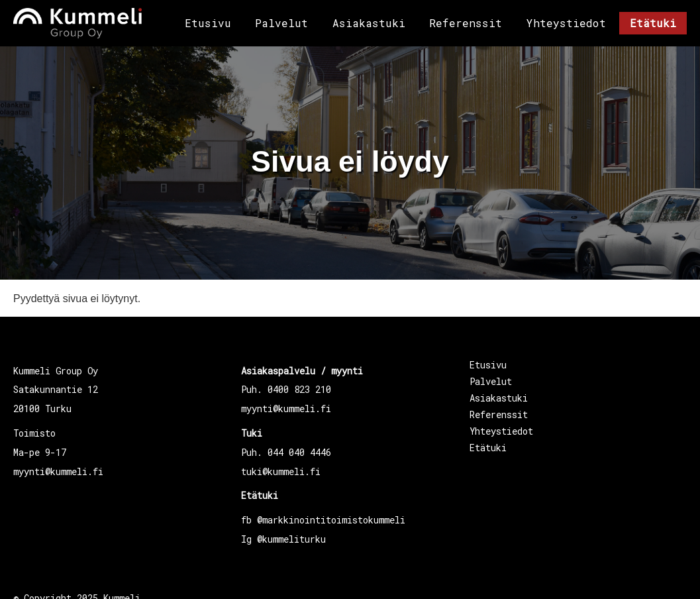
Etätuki (653, 23)
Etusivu (208, 23)
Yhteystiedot (566, 23)
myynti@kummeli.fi (58, 471)
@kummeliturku (291, 539)
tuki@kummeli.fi (281, 471)
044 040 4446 (299, 452)
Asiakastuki (369, 23)
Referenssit (466, 23)
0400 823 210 (299, 389)
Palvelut (281, 23)
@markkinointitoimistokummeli (331, 520)
